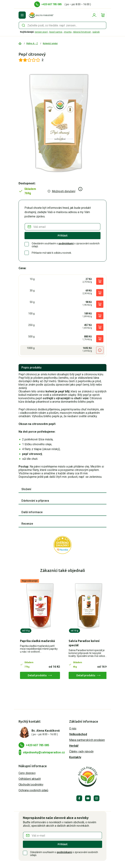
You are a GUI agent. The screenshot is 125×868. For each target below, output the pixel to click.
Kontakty (75, 757)
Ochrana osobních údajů (33, 790)
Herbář (74, 746)
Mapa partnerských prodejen (87, 740)
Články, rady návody (81, 751)
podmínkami (66, 243)
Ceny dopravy (27, 773)
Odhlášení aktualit (30, 779)
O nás (73, 728)
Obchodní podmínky (31, 785)
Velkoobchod (78, 734)
